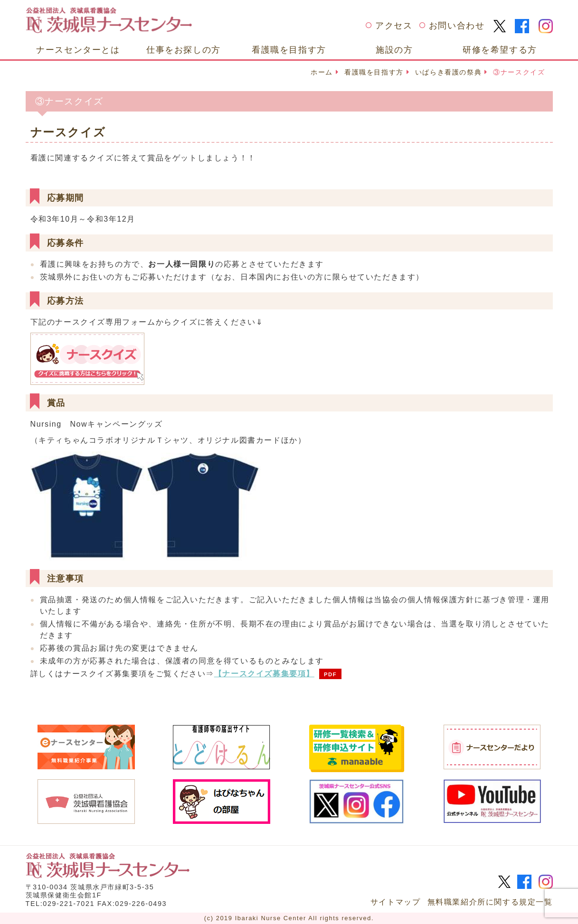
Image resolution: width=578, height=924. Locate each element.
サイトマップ (396, 902)
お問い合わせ (457, 26)
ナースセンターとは (78, 50)
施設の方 (394, 50)
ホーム (322, 72)
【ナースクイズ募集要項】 (264, 674)
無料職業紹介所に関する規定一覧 (490, 902)
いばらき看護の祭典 (448, 72)
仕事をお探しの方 (184, 50)
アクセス (394, 26)
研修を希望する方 (500, 50)
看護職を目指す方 (289, 50)
